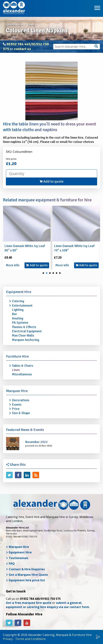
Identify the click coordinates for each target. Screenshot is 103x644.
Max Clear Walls (23, 335)
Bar (14, 314)
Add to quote (52, 181)
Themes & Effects (24, 327)
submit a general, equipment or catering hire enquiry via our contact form (48, 605)
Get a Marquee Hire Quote (27, 575)
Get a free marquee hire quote (29, 603)
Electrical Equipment (27, 331)
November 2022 (36, 442)
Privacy (8, 639)
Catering (18, 301)
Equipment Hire (19, 292)
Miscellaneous (22, 374)
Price (16, 409)
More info (13, 265)
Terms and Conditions (30, 639)
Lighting (18, 310)
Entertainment (22, 305)
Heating (18, 318)
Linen (16, 370)
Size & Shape (21, 413)
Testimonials (17, 558)
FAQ (10, 563)
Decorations (21, 400)
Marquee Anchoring (26, 340)
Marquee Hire (17, 391)
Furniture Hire (17, 356)
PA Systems (20, 323)
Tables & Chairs (23, 366)
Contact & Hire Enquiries (25, 569)
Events (17, 405)
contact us (22, 49)
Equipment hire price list (25, 580)
